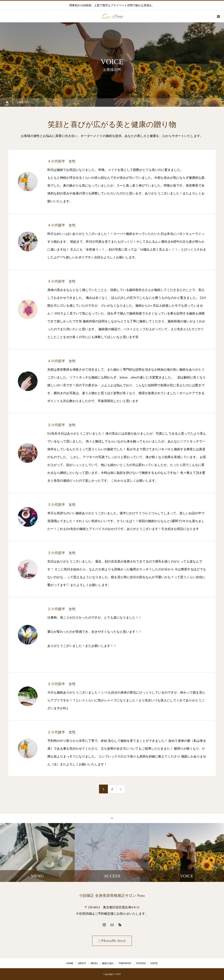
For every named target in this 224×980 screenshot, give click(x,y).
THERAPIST (125, 963)
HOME (70, 963)
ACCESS (141, 963)
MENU (94, 963)
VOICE (154, 963)
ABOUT (82, 963)
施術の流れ (108, 963)
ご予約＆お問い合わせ (112, 941)
